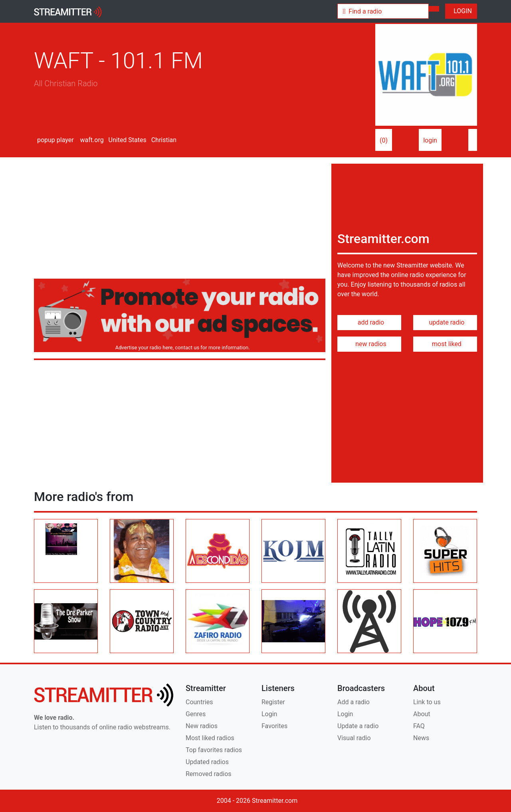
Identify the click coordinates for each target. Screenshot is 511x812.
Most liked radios (210, 738)
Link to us (427, 702)
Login (269, 714)
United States (127, 140)
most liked (445, 344)
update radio (445, 322)
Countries (199, 702)
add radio (369, 322)
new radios (369, 344)
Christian (163, 140)
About (422, 714)
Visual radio (354, 738)
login (430, 140)
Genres (196, 714)
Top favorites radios (214, 750)
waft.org (91, 140)
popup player (54, 140)
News (421, 738)
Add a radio (354, 702)
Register (273, 702)
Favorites (274, 726)
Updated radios (207, 762)
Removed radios (209, 774)
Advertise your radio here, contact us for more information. (181, 348)
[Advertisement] (180, 220)
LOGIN (461, 11)
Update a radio (358, 726)
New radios (202, 726)
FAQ (419, 726)
